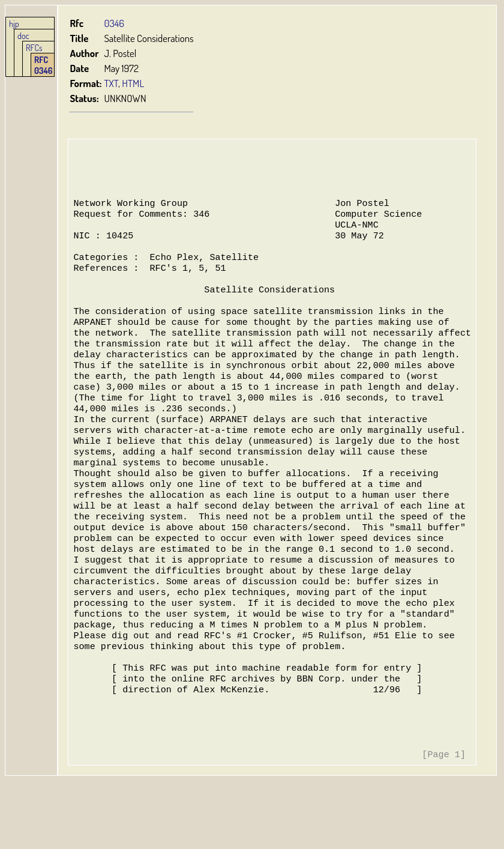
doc (23, 35)
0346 (115, 23)
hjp (14, 23)
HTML (133, 83)
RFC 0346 (43, 65)
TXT (112, 83)
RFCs (34, 47)
